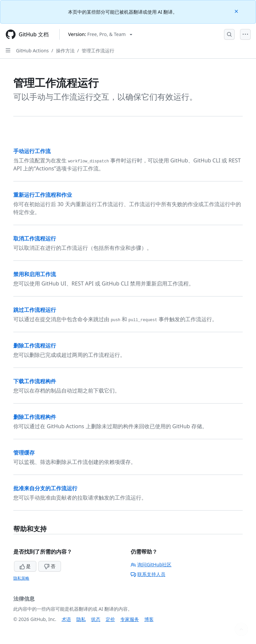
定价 (110, 619)
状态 (96, 619)
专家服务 (130, 619)
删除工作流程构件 (35, 417)
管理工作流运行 (98, 51)
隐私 (81, 619)
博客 (149, 619)
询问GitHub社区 (151, 564)
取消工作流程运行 (35, 238)
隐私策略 (21, 578)
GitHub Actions (32, 51)
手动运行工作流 (32, 151)
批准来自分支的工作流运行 (45, 488)
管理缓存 (24, 453)
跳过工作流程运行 (35, 310)
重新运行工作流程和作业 (43, 195)
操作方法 (65, 51)
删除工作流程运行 (35, 346)
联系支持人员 (148, 574)
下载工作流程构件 (35, 381)
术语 (66, 619)
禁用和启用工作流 (35, 274)
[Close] (237, 11)
